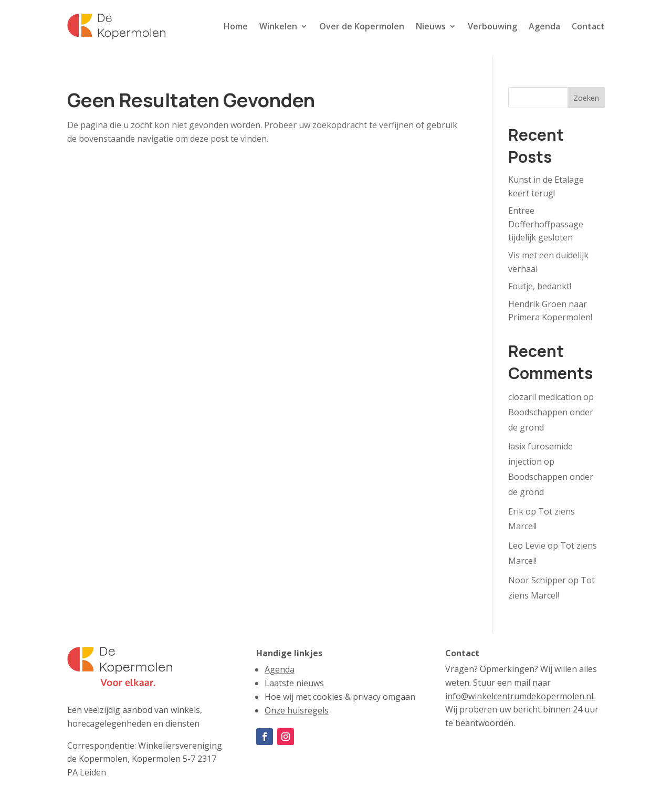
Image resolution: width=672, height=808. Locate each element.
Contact (588, 26)
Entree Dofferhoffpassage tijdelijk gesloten (546, 224)
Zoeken (586, 98)
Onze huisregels (297, 710)
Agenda (544, 26)
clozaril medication (545, 397)
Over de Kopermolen (362, 26)
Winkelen (278, 26)
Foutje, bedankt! (540, 286)
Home (236, 26)
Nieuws (431, 26)
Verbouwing (492, 26)
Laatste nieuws (294, 683)
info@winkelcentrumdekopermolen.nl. (520, 696)
